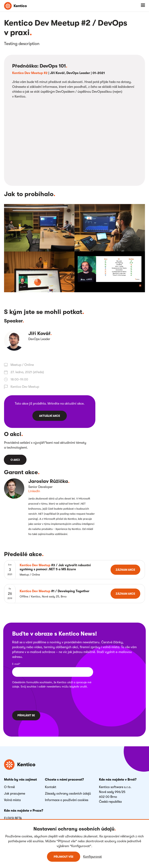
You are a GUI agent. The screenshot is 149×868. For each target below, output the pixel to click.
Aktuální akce (50, 416)
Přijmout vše (64, 857)
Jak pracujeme (15, 794)
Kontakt (51, 787)
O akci (15, 460)
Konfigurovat (93, 857)
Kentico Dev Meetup (25, 387)
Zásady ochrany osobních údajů (68, 794)
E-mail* (16, 664)
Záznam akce (125, 570)
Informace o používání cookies (67, 800)
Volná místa (12, 800)
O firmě (9, 787)
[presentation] (38, 699)
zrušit (84, 686)
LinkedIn (34, 491)
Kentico (62, 682)
